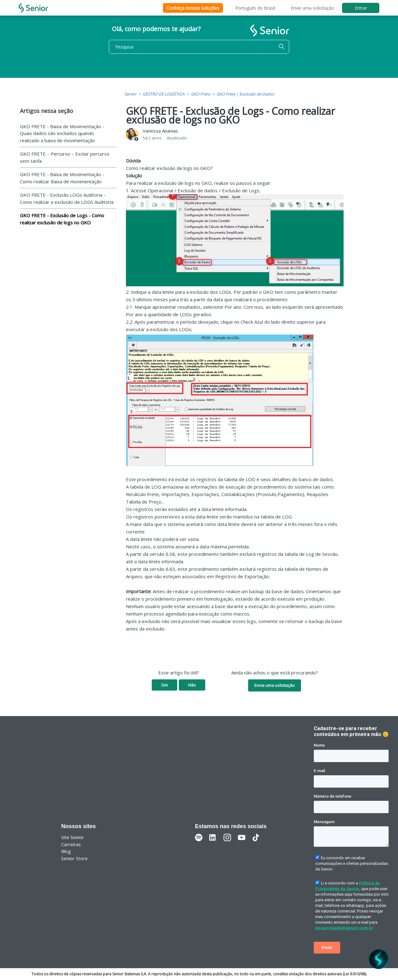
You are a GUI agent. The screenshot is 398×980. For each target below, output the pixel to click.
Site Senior (73, 837)
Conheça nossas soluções (193, 8)
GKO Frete (200, 94)
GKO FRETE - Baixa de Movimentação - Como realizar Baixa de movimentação (62, 178)
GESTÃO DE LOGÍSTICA (164, 94)
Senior (130, 94)
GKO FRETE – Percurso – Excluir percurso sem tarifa (65, 157)
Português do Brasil (255, 8)
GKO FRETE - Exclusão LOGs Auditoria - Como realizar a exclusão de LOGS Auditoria (67, 198)
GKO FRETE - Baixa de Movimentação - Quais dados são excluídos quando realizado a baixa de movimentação (62, 133)
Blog (66, 851)
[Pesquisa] (199, 47)
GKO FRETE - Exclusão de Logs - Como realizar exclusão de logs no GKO (62, 219)
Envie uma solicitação (312, 8)
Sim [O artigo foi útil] (164, 685)
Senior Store (74, 858)
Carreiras (71, 844)
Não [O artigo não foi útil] (192, 685)
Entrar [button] (361, 8)
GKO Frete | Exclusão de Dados (245, 94)
